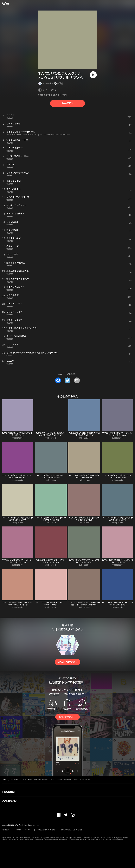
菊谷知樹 (59, 83)
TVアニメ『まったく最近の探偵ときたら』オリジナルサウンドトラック (84, 434)
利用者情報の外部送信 (46, 830)
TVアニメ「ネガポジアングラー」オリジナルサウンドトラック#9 (84, 477)
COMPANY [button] (9, 801)
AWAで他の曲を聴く (67, 662)
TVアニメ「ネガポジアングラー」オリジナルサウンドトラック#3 (18, 561)
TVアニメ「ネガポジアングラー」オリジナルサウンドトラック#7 (18, 519)
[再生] (93, 75)
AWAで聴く (67, 103)
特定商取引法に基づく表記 (71, 830)
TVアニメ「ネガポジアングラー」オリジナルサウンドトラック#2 (51, 561)
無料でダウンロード (67, 717)
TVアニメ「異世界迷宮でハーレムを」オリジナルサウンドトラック (117, 561)
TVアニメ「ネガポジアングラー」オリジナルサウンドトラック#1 (84, 561)
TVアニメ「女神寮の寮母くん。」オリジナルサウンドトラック (51, 604)
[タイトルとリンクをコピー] (77, 380)
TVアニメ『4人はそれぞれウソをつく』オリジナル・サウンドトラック (18, 604)
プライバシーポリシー (23, 830)
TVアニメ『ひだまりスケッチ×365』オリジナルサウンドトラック (117, 604)
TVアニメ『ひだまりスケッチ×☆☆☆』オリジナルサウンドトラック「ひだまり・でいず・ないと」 (57, 780)
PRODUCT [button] (9, 792)
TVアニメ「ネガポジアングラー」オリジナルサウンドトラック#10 (51, 477)
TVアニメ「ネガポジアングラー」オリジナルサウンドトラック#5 (84, 519)
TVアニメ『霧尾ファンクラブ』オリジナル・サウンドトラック (18, 434)
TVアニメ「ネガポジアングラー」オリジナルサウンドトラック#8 (117, 477)
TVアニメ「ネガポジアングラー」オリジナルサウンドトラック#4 (117, 519)
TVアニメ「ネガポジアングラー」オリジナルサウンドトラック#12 (117, 434)
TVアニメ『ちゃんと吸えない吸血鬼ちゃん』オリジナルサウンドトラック (51, 434)
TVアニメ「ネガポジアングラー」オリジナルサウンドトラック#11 (18, 477)
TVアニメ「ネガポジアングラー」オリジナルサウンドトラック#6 (51, 519)
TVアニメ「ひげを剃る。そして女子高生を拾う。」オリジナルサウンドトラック (84, 604)
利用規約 (6, 830)
